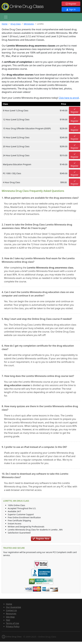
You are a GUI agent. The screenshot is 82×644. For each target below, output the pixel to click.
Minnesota (29, 24)
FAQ (8, 620)
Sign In (71, 9)
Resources (11, 613)
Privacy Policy (13, 626)
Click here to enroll (69, 98)
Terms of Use (13, 623)
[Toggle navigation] (6, 17)
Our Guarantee (14, 607)
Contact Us (11, 610)
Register (71, 4)
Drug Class (16, 24)
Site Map (10, 617)
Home (5, 24)
